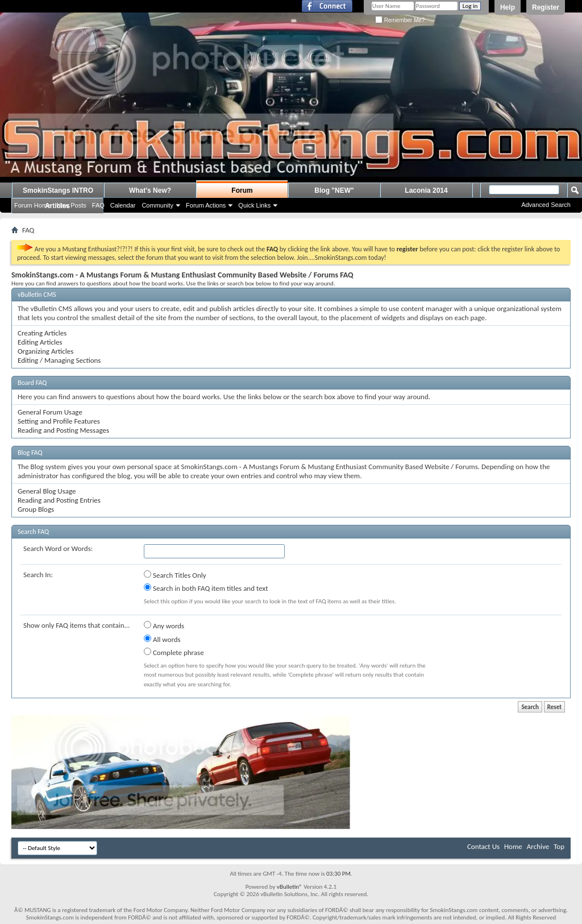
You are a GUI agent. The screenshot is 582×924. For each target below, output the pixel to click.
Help (508, 7)
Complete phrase (174, 652)
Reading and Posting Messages (63, 430)
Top (559, 846)
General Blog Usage (47, 491)
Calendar (123, 205)
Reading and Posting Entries (59, 500)
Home (513, 846)
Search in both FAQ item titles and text (206, 588)
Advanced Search (546, 205)
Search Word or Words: (58, 548)
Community (157, 205)
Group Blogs (36, 509)
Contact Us (483, 846)
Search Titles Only (175, 575)
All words (162, 639)
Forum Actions (206, 205)
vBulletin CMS (37, 295)
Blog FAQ (30, 453)
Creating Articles (42, 333)
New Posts (71, 205)
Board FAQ (32, 383)
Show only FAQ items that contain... (76, 625)
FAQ (98, 205)
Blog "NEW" (334, 190)
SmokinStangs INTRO (58, 190)
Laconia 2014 (426, 190)
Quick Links (254, 205)
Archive (538, 846)
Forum (242, 190)
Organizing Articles (45, 351)
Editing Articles (40, 342)
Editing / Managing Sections (59, 360)
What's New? (150, 190)
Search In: (38, 575)
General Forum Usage (50, 412)
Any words (164, 625)
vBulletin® (290, 887)
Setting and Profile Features (59, 421)
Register (546, 7)
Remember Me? (400, 20)
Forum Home (32, 205)
